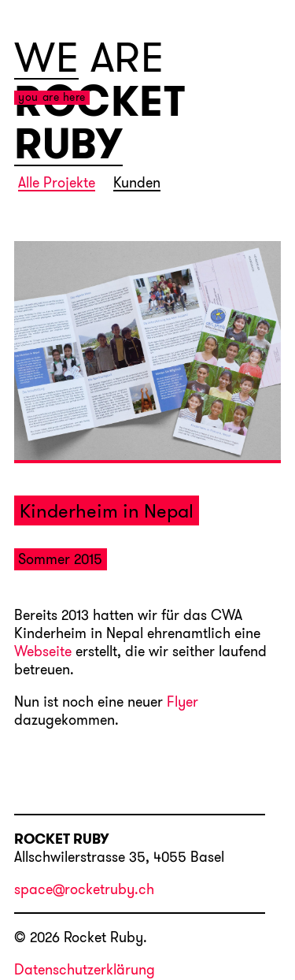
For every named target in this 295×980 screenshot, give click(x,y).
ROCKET (100, 101)
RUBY (68, 144)
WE (46, 58)
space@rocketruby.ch (84, 890)
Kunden (137, 184)
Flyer (183, 703)
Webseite (43, 652)
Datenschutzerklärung (85, 969)
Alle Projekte (57, 184)
